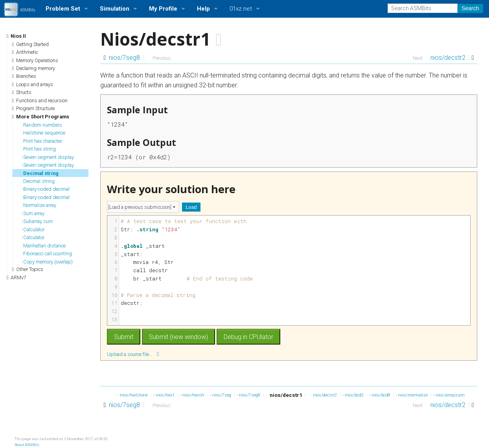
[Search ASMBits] (423, 8)
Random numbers (42, 125)
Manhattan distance (44, 246)
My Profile (163, 9)
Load (191, 207)
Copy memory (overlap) (47, 262)
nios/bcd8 (383, 395)
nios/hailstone (136, 395)
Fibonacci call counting (47, 253)
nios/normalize (415, 395)
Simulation (115, 9)
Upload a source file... (133, 354)
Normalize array (39, 205)
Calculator (33, 230)
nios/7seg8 (127, 58)
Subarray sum (37, 221)
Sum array (33, 213)
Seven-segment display (48, 157)
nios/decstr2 (450, 58)
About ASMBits (27, 445)
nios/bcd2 (356, 395)
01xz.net (241, 9)
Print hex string (39, 149)
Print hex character (42, 141)
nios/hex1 (167, 395)
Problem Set (63, 9)
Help (203, 9)
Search (470, 8)
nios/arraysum (452, 395)
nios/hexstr (195, 395)
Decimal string (40, 173)
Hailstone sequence (43, 133)
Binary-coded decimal (46, 189)
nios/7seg (224, 395)
